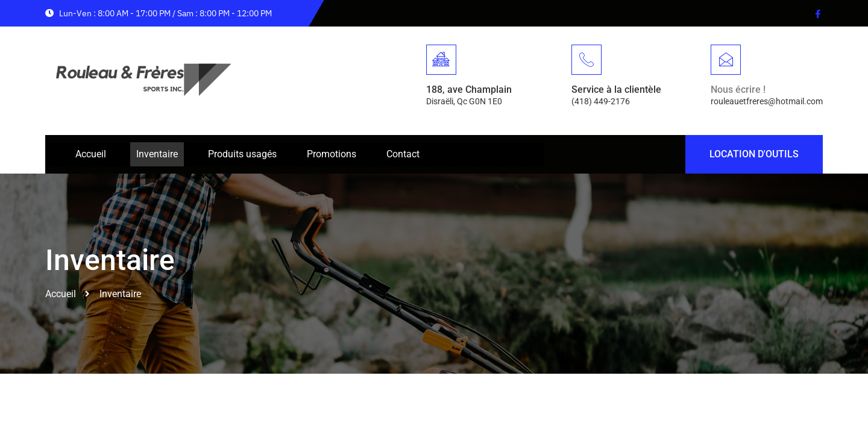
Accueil (91, 154)
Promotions (332, 154)
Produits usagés (242, 154)
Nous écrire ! (738, 90)
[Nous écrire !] (726, 60)
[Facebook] (817, 13)
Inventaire (157, 154)
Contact (403, 154)
